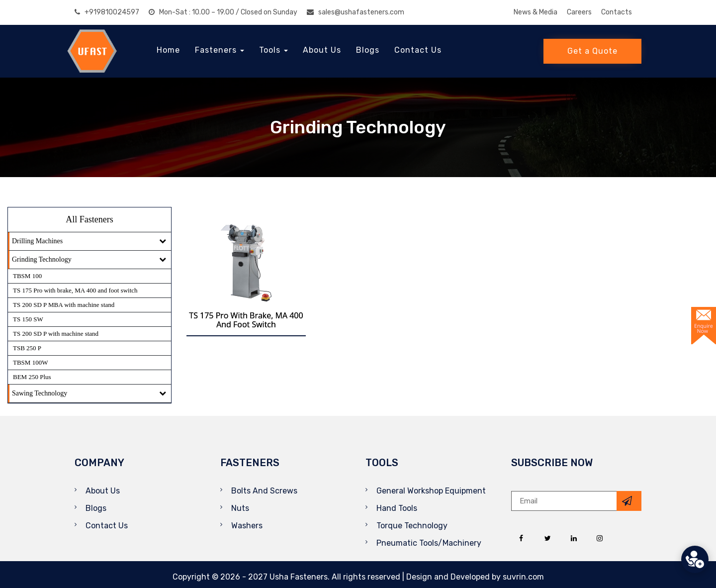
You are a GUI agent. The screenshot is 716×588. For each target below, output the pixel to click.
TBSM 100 (27, 276)
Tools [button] (273, 50)
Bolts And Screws (264, 491)
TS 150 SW (28, 319)
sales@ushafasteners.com (356, 12)
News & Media (536, 12)
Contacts (617, 12)
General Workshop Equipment (431, 491)
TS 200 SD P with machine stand (56, 334)
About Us (322, 50)
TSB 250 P (27, 348)
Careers (579, 12)
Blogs (368, 50)
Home (168, 50)
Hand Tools (397, 508)
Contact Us (418, 50)
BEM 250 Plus (32, 377)
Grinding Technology (42, 259)
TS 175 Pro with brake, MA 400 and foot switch (75, 290)
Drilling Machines (37, 241)
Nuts (240, 508)
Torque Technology (412, 526)
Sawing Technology (40, 393)
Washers (247, 526)
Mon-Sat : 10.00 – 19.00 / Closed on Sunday (223, 12)
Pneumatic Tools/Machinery (429, 543)
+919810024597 (107, 12)
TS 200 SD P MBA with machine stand (64, 305)
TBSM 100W (30, 362)
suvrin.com (523, 577)
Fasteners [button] (220, 50)
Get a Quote (592, 51)
